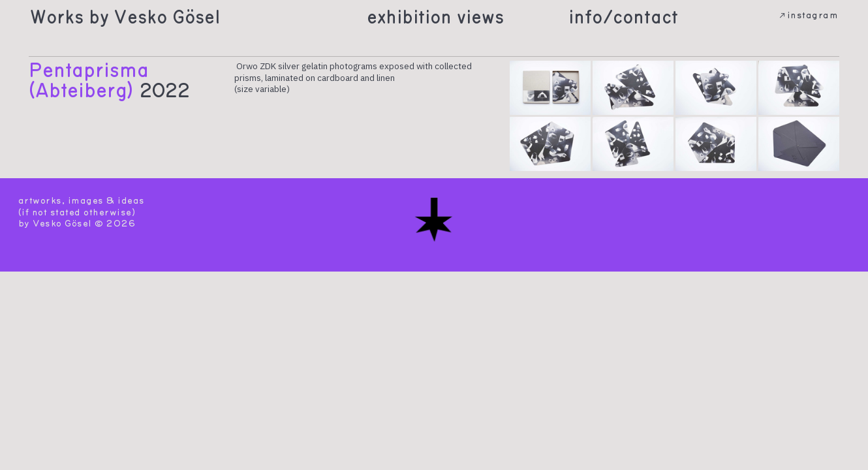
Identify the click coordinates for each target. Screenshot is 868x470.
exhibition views (435, 17)
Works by (70, 17)
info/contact (623, 17)
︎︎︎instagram (808, 16)
